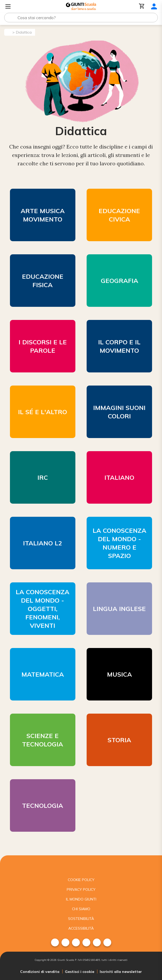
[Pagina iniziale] (8, 32)
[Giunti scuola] (81, 865)
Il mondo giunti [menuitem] (81, 899)
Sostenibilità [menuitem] (81, 919)
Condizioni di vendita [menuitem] (40, 972)
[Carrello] (142, 6)
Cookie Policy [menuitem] (81, 880)
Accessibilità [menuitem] (81, 928)
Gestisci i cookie (80, 972)
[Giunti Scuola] (81, 6)
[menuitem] (55, 942)
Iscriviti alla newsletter (121, 972)
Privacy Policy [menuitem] (81, 889)
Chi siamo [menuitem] (81, 909)
